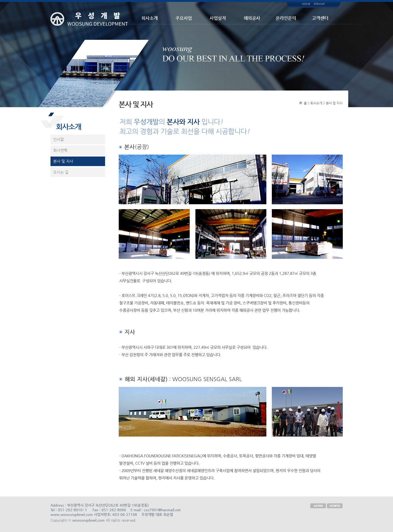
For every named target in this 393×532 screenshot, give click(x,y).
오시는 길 (61, 172)
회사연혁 (60, 150)
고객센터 (320, 18)
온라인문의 (286, 18)
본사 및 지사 (63, 161)
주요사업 (184, 18)
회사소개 (150, 18)
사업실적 (218, 18)
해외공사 (252, 18)
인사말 (59, 139)
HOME (306, 4)
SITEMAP (319, 4)
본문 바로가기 (0, 0)
